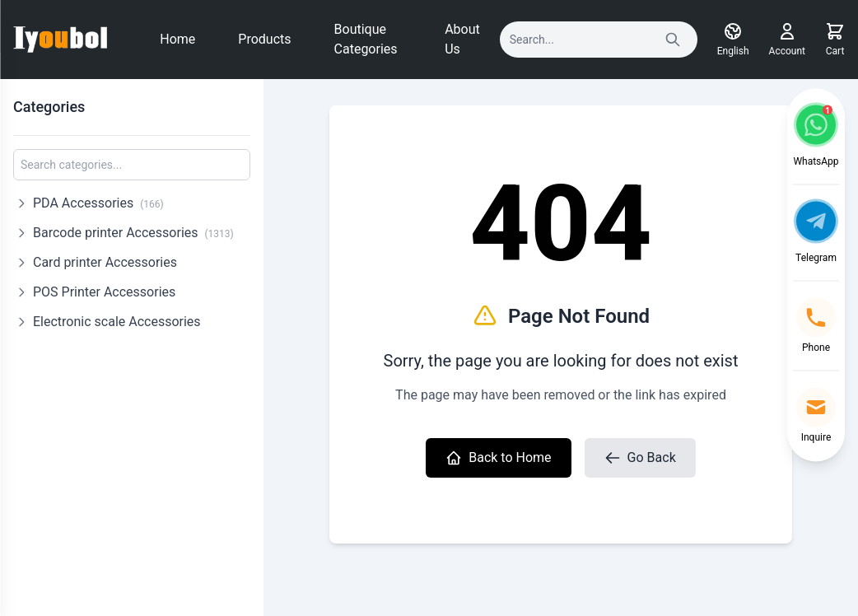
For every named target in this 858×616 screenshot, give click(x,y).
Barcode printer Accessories (133, 233)
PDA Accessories (98, 203)
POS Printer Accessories (104, 292)
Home (177, 39)
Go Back (640, 458)
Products (264, 39)
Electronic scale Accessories (117, 322)
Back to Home (498, 458)
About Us (462, 39)
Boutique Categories (366, 39)
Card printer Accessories (105, 262)
